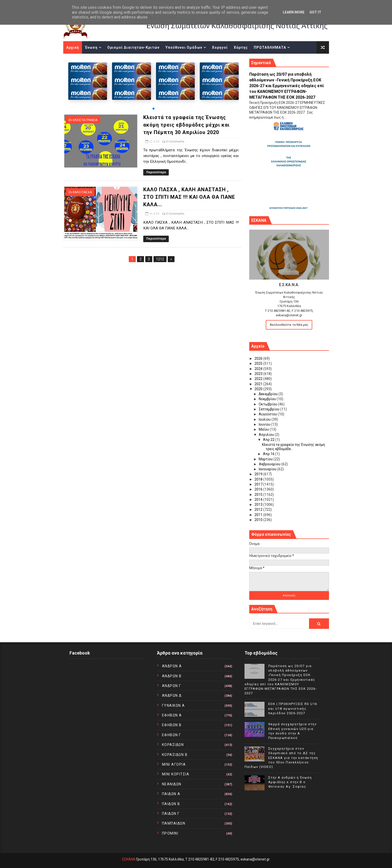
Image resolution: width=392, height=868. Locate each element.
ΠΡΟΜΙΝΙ (170, 833)
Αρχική (73, 47)
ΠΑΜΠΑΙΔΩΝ (174, 823)
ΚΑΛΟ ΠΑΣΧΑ (82, 192)
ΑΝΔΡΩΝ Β (172, 676)
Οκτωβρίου (268, 404)
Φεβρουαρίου (270, 464)
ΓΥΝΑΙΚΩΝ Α (173, 705)
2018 (259, 479)
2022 (259, 379)
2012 (259, 510)
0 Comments (175, 141)
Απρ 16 (269, 454)
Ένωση (91, 47)
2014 (259, 500)
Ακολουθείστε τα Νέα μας (289, 325)
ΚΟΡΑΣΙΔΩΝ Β (175, 755)
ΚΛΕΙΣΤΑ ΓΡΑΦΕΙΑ (85, 120)
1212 (160, 259)
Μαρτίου (266, 459)
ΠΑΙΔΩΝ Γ (171, 814)
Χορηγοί (220, 47)
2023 (259, 374)
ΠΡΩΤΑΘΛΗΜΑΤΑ (270, 47)
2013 (259, 505)
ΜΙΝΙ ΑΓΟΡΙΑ (174, 764)
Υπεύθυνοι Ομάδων (184, 47)
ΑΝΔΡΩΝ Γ (172, 686)
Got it (315, 12)
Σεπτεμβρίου (269, 409)
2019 (259, 474)
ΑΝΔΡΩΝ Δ (172, 695)
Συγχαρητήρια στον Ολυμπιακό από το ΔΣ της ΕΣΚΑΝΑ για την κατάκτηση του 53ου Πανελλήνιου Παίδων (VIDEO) (281, 758)
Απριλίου (267, 435)
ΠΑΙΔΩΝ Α (171, 794)
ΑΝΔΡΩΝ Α (172, 666)
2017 (259, 484)
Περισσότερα (156, 172)
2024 (259, 369)
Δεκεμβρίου (269, 394)
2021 (259, 384)
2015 (259, 495)
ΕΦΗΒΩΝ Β (172, 725)
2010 (259, 520)
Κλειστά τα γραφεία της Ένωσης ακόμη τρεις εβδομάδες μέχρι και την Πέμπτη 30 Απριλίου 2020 (186, 125)
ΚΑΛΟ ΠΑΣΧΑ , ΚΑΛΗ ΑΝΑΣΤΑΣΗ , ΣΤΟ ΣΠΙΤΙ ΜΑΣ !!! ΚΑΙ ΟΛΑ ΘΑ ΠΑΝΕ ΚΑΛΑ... (189, 197)
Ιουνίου (265, 424)
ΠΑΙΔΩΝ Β (171, 804)
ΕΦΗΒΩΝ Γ (172, 735)
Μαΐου (264, 429)
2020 (259, 389)
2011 (259, 515)
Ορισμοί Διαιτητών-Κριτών (133, 47)
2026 (259, 358)
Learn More (294, 12)
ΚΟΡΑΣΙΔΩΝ (173, 745)
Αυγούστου (268, 414)
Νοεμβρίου (268, 399)
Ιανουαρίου (268, 469)
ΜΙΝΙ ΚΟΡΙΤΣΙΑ (176, 774)
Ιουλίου (265, 419)
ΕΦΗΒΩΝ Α (172, 715)
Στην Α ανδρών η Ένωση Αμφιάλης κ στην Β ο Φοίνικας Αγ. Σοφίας (290, 782)
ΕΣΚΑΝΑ (129, 859)
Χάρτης (241, 47)
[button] (153, 109)
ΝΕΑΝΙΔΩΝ (172, 784)
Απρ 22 (269, 440)
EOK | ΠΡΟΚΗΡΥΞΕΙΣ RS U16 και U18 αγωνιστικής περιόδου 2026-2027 (293, 708)
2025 (259, 363)
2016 (259, 489)
